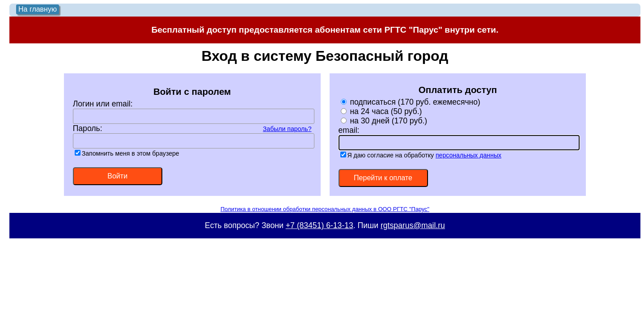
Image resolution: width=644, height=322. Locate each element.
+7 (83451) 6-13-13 (320, 225)
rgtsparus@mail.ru (413, 225)
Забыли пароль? (287, 129)
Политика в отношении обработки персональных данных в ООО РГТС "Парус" (325, 209)
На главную (38, 9)
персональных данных (468, 155)
